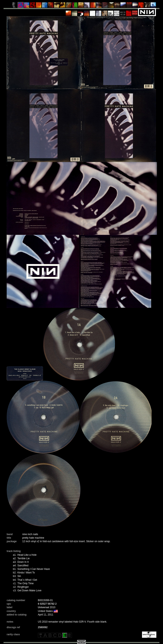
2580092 (43, 627)
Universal (43, 607)
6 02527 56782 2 (47, 604)
